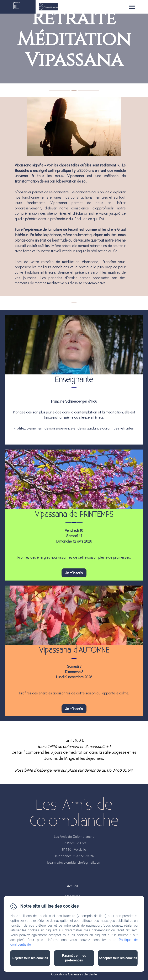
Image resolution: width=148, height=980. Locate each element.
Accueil (72, 886)
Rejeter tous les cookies (30, 958)
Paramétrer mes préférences (74, 958)
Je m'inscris (74, 573)
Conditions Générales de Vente (74, 975)
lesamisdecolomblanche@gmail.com (74, 863)
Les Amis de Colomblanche (74, 813)
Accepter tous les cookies (118, 958)
